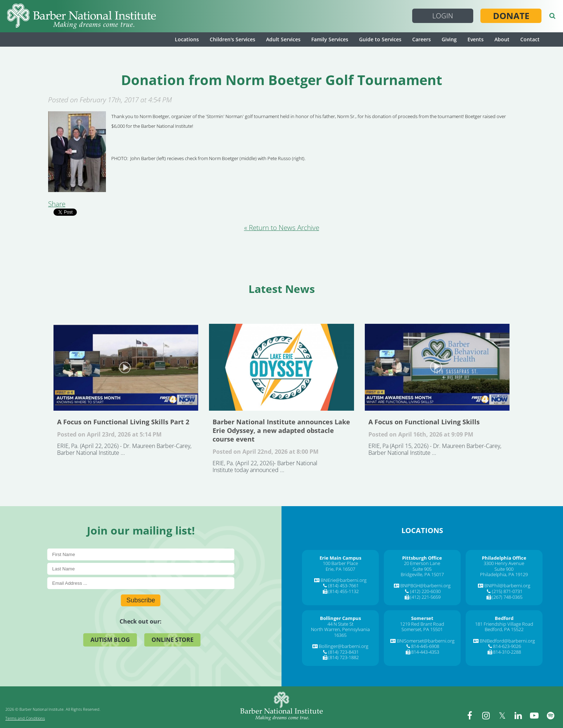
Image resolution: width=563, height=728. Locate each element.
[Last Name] (141, 569)
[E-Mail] (141, 583)
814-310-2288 (507, 652)
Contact (530, 39)
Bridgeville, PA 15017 (422, 574)
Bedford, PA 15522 (504, 629)
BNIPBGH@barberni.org (425, 585)
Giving (449, 39)
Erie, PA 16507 (340, 569)
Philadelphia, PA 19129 (504, 574)
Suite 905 (422, 569)
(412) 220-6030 (425, 591)
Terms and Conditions (25, 718)
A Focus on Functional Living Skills (437, 367)
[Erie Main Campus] (340, 558)
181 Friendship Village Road (504, 624)
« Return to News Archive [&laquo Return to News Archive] (282, 228)
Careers (422, 39)
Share (57, 204)
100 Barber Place (340, 563)
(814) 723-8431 (343, 652)
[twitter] (502, 715)
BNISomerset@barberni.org (426, 641)
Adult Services (283, 39)
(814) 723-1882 (343, 657)
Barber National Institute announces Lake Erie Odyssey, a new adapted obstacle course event (281, 367)
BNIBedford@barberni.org (507, 641)
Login (443, 16)
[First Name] (141, 554)
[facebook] (470, 715)
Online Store (173, 640)
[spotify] (550, 715)
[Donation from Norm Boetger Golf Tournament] (77, 190)
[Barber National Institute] (82, 16)
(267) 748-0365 (507, 597)
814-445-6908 (425, 646)
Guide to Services (380, 39)
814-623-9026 (507, 646)
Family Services (330, 39)
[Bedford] (504, 618)
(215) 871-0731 (507, 591)
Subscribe (141, 600)
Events (476, 39)
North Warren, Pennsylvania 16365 (340, 632)
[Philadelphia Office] (504, 558)
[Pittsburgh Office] (422, 558)
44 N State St (340, 624)
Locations (187, 39)
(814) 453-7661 (343, 585)
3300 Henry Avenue (504, 563)
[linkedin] (518, 715)
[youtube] (534, 715)
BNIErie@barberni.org (344, 580)
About (502, 39)
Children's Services (232, 39)
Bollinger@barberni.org (344, 646)
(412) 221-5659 (425, 597)
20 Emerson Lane (422, 563)
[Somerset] (422, 618)
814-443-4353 (425, 652)
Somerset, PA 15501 (422, 629)
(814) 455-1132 (343, 591)
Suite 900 (504, 569)
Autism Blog (110, 640)
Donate (511, 16)
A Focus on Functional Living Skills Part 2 (126, 367)
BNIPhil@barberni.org (507, 585)
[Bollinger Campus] (340, 618)
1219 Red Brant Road (422, 624)
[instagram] (486, 715)
